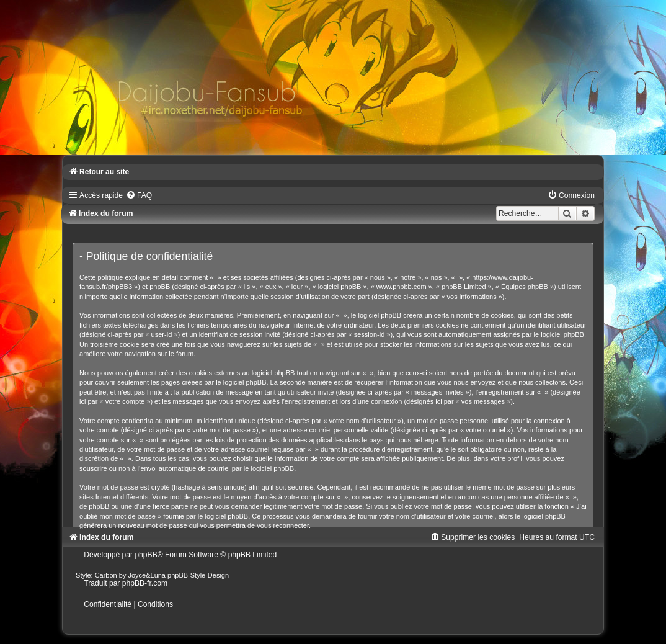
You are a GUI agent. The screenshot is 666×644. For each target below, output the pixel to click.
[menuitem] (139, 195)
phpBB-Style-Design (198, 575)
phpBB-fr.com (145, 583)
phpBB (146, 555)
